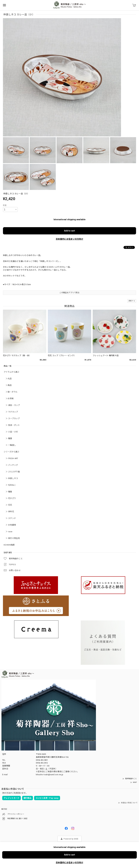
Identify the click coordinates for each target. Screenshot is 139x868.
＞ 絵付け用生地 (12, 538)
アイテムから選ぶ (11, 372)
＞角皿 (8, 385)
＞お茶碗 (9, 399)
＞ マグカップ (11, 412)
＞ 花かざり (10, 498)
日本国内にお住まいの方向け (69, 239)
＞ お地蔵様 (10, 525)
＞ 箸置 (8, 438)
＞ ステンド (10, 518)
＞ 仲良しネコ (11, 478)
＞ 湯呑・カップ (12, 405)
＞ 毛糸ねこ (10, 485)
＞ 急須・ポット (12, 425)
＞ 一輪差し (10, 445)
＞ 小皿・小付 (11, 432)
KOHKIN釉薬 (9, 545)
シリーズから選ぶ (11, 452)
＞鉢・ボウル (11, 392)
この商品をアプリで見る (69, 293)
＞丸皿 (8, 379)
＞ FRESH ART (11, 458)
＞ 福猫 (8, 492)
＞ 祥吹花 (9, 512)
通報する (132, 301)
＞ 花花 (8, 505)
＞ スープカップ (12, 418)
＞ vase (8, 532)
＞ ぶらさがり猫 (12, 472)
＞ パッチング (11, 465)
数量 (5, 205)
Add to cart (69, 231)
